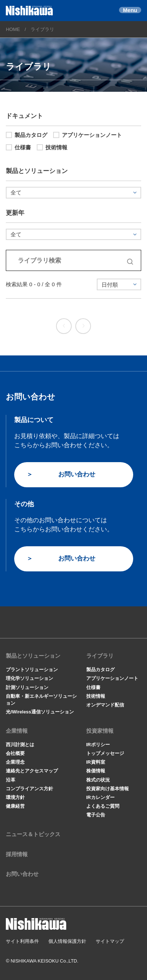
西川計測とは (20, 745)
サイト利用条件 (22, 941)
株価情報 (96, 771)
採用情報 (17, 854)
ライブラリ (100, 656)
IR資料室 (96, 762)
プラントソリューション (32, 670)
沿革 (11, 780)
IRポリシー (98, 745)
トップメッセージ (105, 753)
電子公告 (96, 815)
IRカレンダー (100, 797)
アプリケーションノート (88, 135)
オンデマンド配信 (105, 705)
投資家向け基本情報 (108, 789)
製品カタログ (27, 135)
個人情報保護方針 (67, 941)
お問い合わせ (77, 474)
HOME (13, 29)
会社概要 (15, 753)
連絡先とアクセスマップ (32, 771)
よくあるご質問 (103, 806)
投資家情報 (100, 731)
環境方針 (15, 797)
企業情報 (17, 731)
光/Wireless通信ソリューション (40, 712)
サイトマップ (110, 941)
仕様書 (18, 147)
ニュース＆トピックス (33, 834)
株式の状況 (98, 780)
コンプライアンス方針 (29, 789)
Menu (130, 10)
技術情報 (52, 147)
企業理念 (15, 762)
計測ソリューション (27, 687)
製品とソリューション (33, 656)
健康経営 (15, 806)
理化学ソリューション (29, 678)
